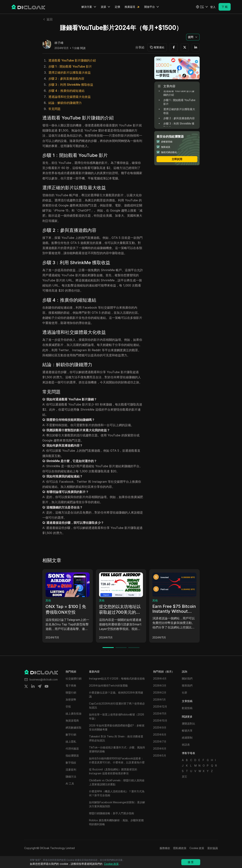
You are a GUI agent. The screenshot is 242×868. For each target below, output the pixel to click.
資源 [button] (105, 7)
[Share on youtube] (47, 686)
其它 (185, 777)
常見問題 (54, 109)
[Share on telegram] (40, 686)
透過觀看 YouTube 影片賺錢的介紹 (72, 60)
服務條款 (165, 848)
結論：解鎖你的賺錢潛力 (65, 103)
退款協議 (213, 848)
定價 (117, 7)
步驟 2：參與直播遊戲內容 (66, 79)
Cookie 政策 (197, 848)
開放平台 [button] (152, 7)
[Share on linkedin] (33, 686)
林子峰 (59, 43)
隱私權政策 (180, 848)
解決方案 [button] (89, 7)
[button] (202, 7)
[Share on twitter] (26, 686)
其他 (48, 600)
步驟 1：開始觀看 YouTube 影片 (70, 66)
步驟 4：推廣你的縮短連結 (66, 91)
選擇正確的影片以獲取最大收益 (70, 72)
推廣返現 (130, 7)
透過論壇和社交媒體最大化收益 (70, 97)
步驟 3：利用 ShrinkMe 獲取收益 (71, 85)
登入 (213, 7)
